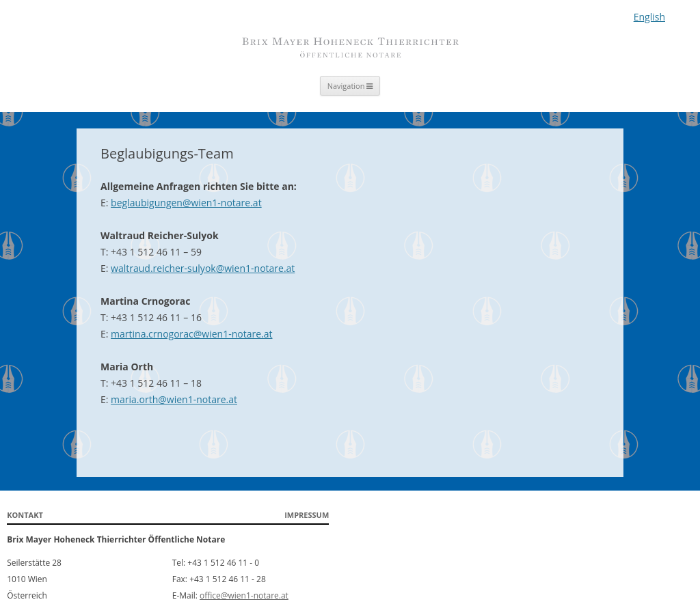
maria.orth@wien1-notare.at (174, 399)
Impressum (307, 515)
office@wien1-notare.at (244, 595)
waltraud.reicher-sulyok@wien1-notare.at (203, 268)
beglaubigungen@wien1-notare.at (186, 203)
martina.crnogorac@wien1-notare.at (191, 334)
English (649, 17)
